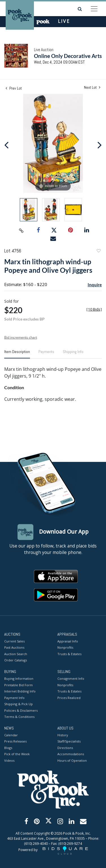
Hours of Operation (72, 760)
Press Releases (15, 742)
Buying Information (19, 679)
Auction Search (16, 654)
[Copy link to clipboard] (21, 230)
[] (94, 309)
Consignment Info (71, 679)
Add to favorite (98, 251)
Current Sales (14, 641)
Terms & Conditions (19, 717)
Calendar (11, 735)
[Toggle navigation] (94, 9)
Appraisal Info (68, 641)
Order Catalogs (16, 660)
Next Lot (92, 87)
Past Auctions (14, 648)
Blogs (8, 748)
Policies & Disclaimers (21, 710)
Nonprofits (65, 648)
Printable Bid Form (19, 685)
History (63, 735)
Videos (9, 760)
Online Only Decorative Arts (68, 56)
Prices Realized (69, 698)
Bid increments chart (21, 337)
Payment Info (14, 698)
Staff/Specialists (69, 742)
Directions (65, 748)
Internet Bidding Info (20, 691)
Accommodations (71, 754)
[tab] (17, 354)
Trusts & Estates (69, 654)
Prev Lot (14, 88)
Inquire (95, 285)
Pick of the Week (17, 754)
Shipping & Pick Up (19, 704)
